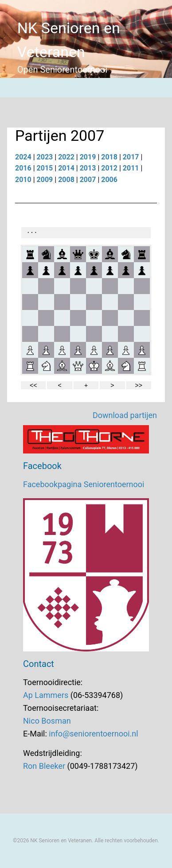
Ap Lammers (46, 695)
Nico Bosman (47, 721)
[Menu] (10, 88)
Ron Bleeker (44, 766)
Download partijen (125, 415)
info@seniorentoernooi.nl (93, 734)
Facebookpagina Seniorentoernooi (84, 484)
